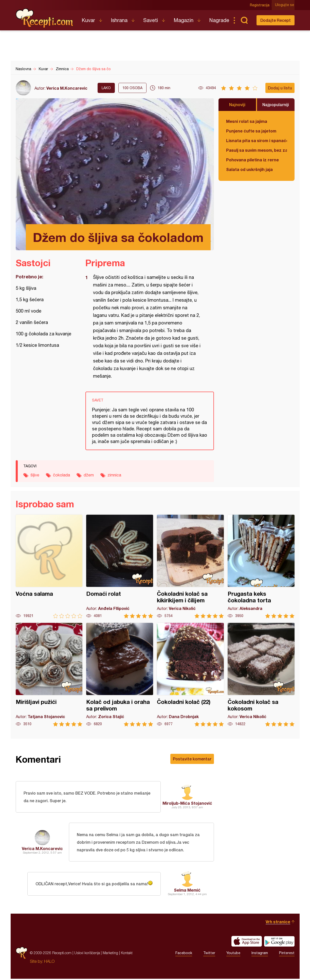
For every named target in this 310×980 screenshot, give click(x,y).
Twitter (209, 954)
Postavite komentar (192, 759)
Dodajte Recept (276, 20)
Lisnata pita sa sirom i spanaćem (257, 140)
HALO (49, 963)
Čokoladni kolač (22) (190, 675)
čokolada (61, 475)
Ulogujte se (285, 5)
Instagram (260, 954)
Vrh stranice (278, 923)
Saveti (151, 20)
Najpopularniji (276, 104)
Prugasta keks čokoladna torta (261, 566)
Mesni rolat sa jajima (247, 121)
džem (89, 475)
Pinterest (287, 954)
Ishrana (119, 20)
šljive (35, 475)
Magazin (184, 20)
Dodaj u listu (280, 88)
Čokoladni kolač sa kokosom (261, 675)
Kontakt (127, 954)
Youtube (233, 954)
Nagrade (219, 20)
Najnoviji (237, 104)
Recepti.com (45, 18)
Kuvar (88, 20)
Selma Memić (187, 891)
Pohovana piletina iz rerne (252, 160)
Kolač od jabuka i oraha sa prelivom (120, 675)
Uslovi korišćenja (87, 954)
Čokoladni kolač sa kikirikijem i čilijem (190, 566)
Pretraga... (244, 20)
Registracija (260, 5)
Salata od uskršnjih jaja (249, 169)
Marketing (110, 954)
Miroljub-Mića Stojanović (187, 803)
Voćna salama (49, 566)
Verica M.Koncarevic (67, 88)
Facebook (184, 954)
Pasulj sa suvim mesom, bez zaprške (257, 150)
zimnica (114, 475)
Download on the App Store (247, 943)
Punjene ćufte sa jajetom (251, 131)
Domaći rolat (120, 566)
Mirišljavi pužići (49, 675)
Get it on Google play (279, 943)
